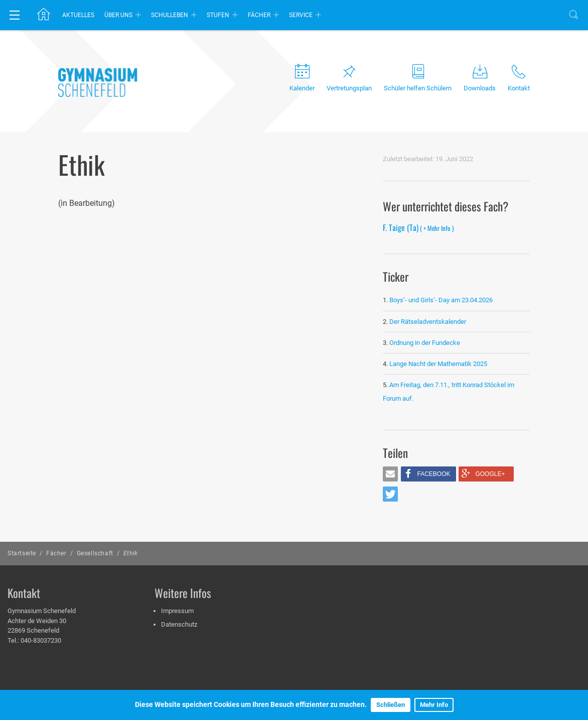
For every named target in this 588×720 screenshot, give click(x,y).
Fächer (259, 15)
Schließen (391, 705)
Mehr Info (434, 705)
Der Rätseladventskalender (428, 322)
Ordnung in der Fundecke (425, 343)
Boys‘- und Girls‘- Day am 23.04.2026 (441, 300)
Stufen (218, 15)
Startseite (22, 553)
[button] (390, 474)
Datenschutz (179, 624)
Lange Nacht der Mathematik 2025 (438, 364)
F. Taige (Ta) (418, 227)
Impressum (177, 611)
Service (301, 15)
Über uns (118, 15)
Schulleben (170, 15)
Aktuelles (78, 15)
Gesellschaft (95, 553)
